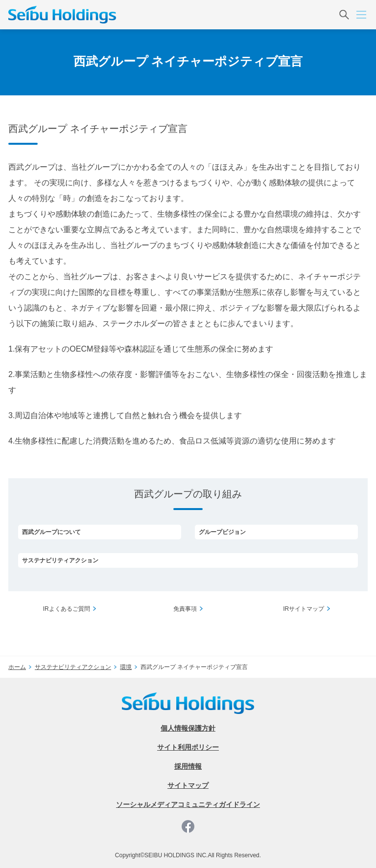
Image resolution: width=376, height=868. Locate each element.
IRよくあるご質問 (67, 609)
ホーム (17, 667)
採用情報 (188, 766)
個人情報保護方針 (188, 728)
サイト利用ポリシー (188, 747)
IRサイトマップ (304, 609)
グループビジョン (222, 532)
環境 (126, 667)
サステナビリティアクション (60, 560)
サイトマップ (188, 785)
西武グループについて (51, 532)
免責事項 (185, 609)
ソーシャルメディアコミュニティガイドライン (188, 804)
